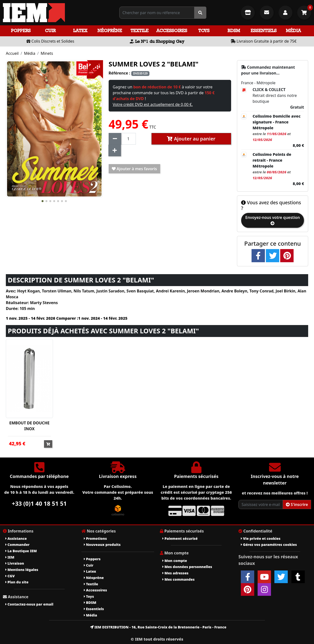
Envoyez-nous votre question (272, 220)
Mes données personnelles (187, 567)
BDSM (234, 31)
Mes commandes (179, 579)
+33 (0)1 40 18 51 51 (39, 503)
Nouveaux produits (102, 545)
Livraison (15, 563)
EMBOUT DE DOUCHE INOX (29, 426)
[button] (43, 201)
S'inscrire (297, 504)
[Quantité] (128, 139)
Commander (17, 545)
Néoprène (110, 31)
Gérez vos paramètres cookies (269, 545)
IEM (10, 557)
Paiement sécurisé (180, 538)
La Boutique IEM (21, 551)
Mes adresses (175, 573)
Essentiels (264, 31)
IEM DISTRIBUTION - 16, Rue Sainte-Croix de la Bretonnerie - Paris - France (158, 627)
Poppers (21, 31)
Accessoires (172, 31)
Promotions (95, 538)
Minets (47, 53)
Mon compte (175, 561)
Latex (80, 31)
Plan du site (17, 582)
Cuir (50, 31)
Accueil (12, 53)
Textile (140, 31)
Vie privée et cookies (261, 538)
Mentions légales (22, 570)
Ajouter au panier (191, 139)
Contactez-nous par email (29, 604)
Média (293, 31)
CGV (10, 576)
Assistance (16, 538)
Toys (204, 31)
